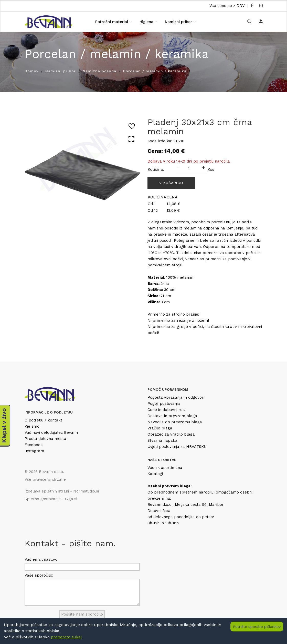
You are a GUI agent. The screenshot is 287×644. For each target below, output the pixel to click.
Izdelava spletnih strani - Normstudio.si (62, 491)
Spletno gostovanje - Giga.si (51, 499)
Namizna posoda (99, 71)
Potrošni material (112, 22)
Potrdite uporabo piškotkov (257, 627)
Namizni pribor (178, 22)
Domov (31, 71)
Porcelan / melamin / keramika (155, 71)
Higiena (146, 22)
